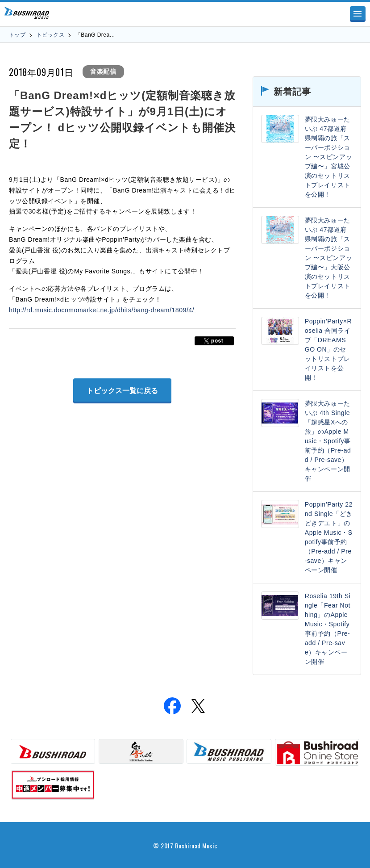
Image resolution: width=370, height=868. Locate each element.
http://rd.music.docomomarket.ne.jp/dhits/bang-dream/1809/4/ (103, 310)
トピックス (50, 35)
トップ (17, 35)
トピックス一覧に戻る (122, 391)
